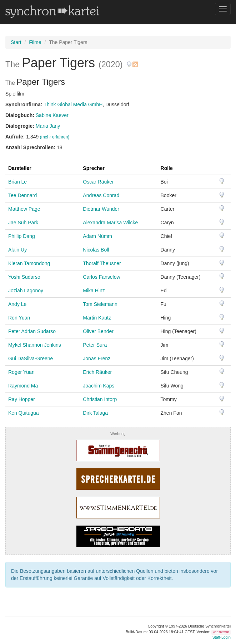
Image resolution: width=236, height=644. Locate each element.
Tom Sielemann (100, 304)
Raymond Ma (23, 386)
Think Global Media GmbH (73, 104)
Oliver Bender (98, 331)
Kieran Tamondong (29, 263)
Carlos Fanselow (101, 277)
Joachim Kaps (99, 386)
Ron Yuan (19, 318)
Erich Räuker (97, 372)
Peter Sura (95, 345)
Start (16, 42)
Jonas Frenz (97, 358)
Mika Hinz (94, 291)
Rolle (167, 168)
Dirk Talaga (95, 413)
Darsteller (20, 168)
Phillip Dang (22, 236)
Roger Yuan (21, 372)
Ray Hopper (22, 399)
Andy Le (17, 304)
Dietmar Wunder (101, 209)
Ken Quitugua (24, 413)
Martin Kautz (97, 318)
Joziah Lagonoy (26, 291)
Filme (35, 42)
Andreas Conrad (101, 195)
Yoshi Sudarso (24, 277)
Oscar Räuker (98, 182)
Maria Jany (48, 126)
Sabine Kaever (52, 115)
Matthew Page (24, 209)
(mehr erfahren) (55, 137)
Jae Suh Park (23, 223)
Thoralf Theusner (102, 263)
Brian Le (17, 182)
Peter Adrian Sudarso (32, 331)
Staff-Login (222, 637)
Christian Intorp (100, 399)
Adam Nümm (97, 236)
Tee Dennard (22, 195)
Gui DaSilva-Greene (31, 358)
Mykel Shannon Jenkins (35, 345)
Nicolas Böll (96, 250)
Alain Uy (17, 250)
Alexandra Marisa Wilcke (110, 223)
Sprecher (94, 168)
